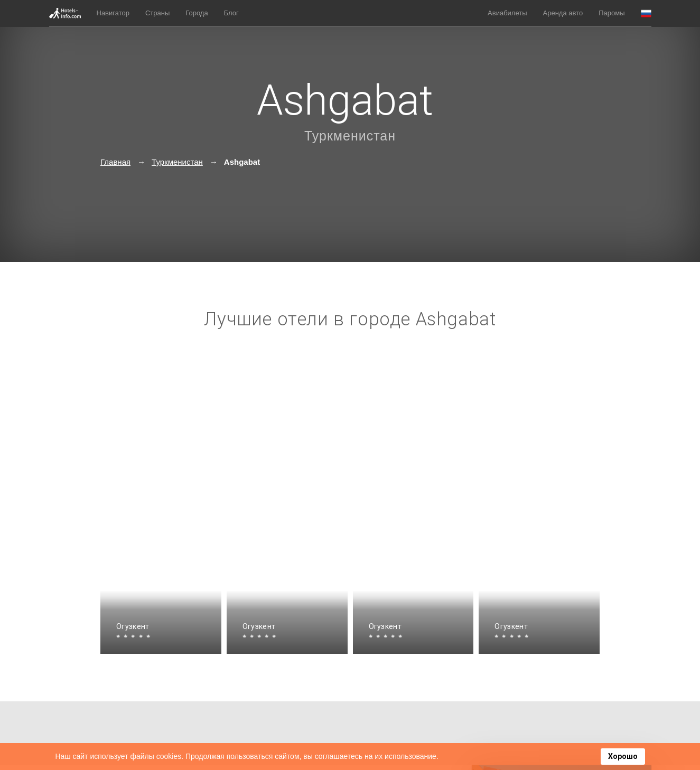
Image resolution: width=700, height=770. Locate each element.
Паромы (612, 13)
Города (197, 13)
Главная (115, 162)
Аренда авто (563, 13)
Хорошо (623, 756)
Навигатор (113, 13)
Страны (157, 13)
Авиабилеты (507, 13)
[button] (646, 13)
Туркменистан (350, 136)
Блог (231, 13)
